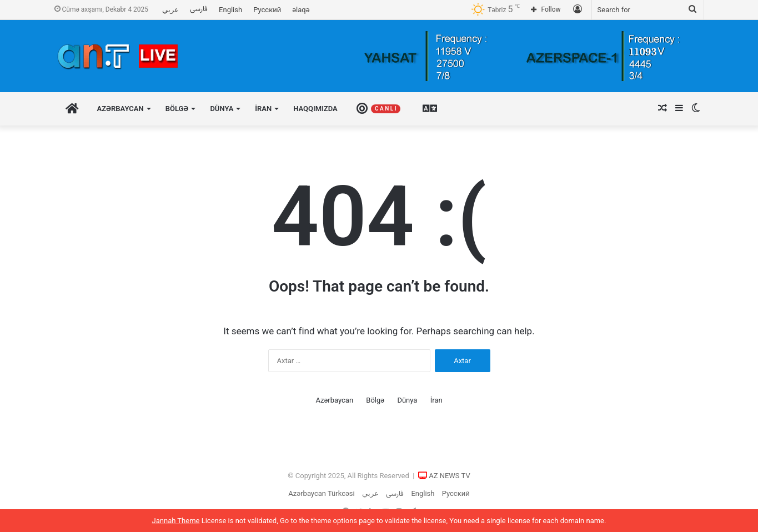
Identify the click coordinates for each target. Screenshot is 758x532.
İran (263, 109)
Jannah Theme (176, 521)
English (230, 10)
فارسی (199, 9)
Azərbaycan (121, 109)
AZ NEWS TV (450, 476)
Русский (267, 10)
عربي (170, 10)
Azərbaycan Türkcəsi (321, 493)
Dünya (222, 109)
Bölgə (177, 109)
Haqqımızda (315, 109)
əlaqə (301, 10)
